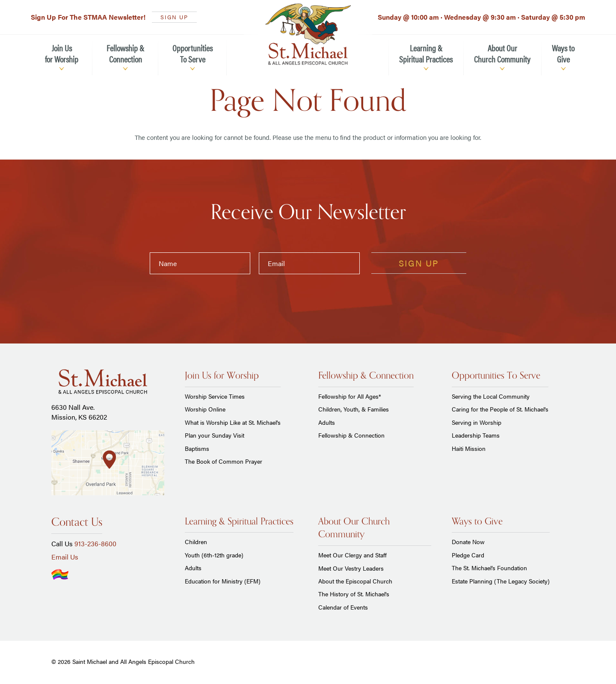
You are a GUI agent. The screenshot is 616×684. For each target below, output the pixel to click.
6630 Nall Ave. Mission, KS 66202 (79, 412)
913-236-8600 (95, 543)
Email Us (65, 557)
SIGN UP (174, 17)
